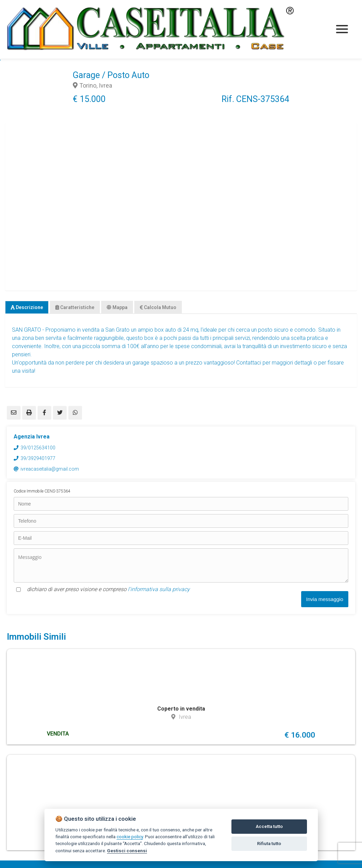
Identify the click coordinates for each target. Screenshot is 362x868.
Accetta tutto (269, 826)
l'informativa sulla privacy (159, 589)
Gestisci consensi (127, 851)
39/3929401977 (38, 458)
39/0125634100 (38, 448)
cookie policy (130, 837)
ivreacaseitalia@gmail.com (50, 469)
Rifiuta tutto (269, 844)
